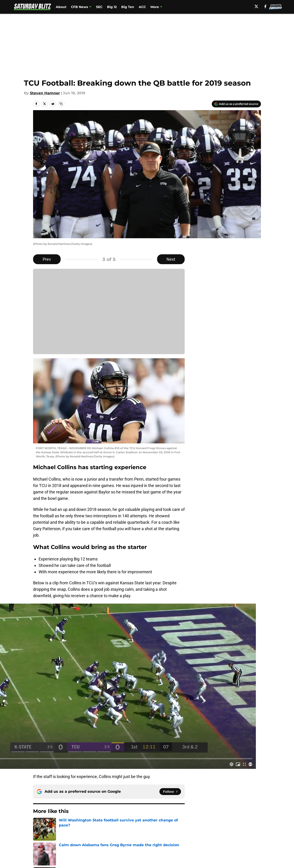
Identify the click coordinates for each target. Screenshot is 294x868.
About (61, 7)
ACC (142, 7)
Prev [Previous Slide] (47, 259)
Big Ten (128, 7)
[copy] (61, 104)
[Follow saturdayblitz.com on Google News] (170, 792)
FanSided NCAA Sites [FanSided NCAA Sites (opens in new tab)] (168, 7)
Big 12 (112, 7)
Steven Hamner (45, 93)
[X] (258, 6)
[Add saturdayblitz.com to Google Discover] (236, 104)
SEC (99, 7)
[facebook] (267, 6)
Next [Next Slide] (171, 259)
